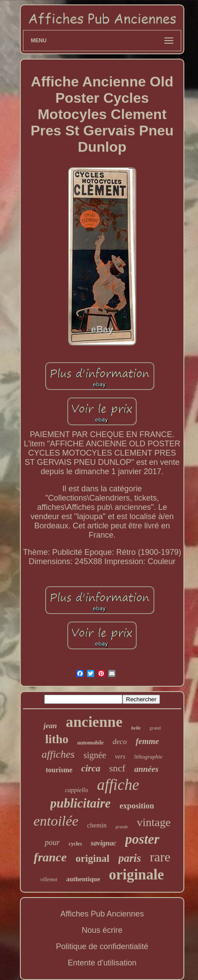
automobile (91, 742)
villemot (49, 879)
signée (95, 755)
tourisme (59, 770)
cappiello (76, 790)
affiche (118, 785)
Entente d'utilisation (102, 963)
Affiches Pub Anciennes (102, 914)
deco (120, 742)
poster (142, 839)
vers (120, 757)
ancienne (94, 722)
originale (136, 875)
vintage (154, 822)
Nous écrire (102, 930)
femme (147, 741)
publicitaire (81, 803)
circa (91, 768)
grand (155, 728)
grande (122, 827)
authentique (83, 879)
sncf (117, 768)
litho (57, 739)
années (147, 769)
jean (50, 726)
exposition (137, 806)
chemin (97, 825)
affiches (58, 754)
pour (52, 842)
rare (160, 857)
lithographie (148, 757)
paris (130, 858)
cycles (75, 844)
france (50, 857)
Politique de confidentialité (102, 946)
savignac (103, 843)
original (93, 858)
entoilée (56, 821)
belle (136, 728)
